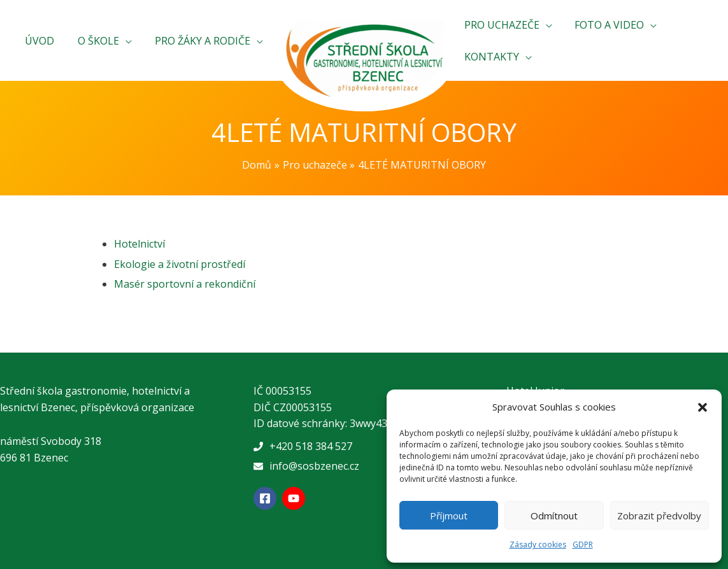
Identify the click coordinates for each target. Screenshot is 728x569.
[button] (703, 407)
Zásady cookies (538, 544)
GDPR (583, 544)
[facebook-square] (267, 498)
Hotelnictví (139, 244)
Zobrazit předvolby (659, 516)
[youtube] (295, 498)
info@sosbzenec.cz (314, 466)
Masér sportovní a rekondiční (185, 284)
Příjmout (449, 516)
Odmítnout (554, 516)
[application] (130, 41)
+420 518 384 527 (311, 446)
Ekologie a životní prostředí (180, 264)
